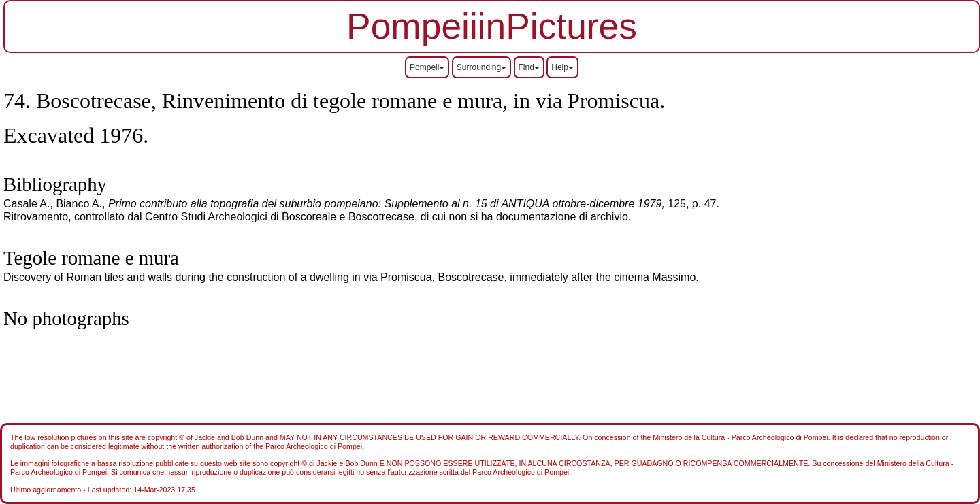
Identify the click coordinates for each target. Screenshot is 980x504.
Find (529, 67)
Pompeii (427, 67)
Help (562, 67)
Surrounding (481, 67)
